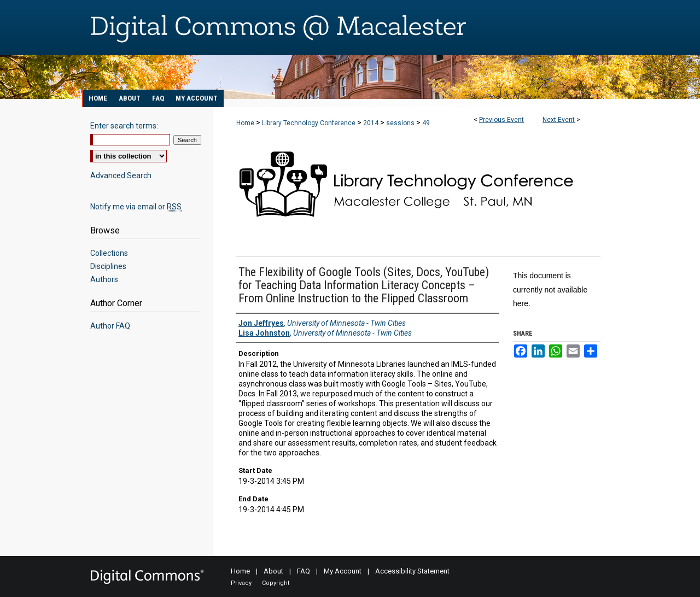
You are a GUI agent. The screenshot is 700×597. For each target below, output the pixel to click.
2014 (372, 123)
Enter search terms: (124, 126)
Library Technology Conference (310, 123)
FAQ (304, 571)
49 (426, 123)
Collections (109, 253)
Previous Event (501, 120)
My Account (343, 571)
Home (245, 123)
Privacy (241, 583)
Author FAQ (110, 326)
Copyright (276, 583)
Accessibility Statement (412, 571)
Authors (104, 279)
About (273, 571)
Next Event (559, 120)
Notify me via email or (136, 207)
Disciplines (108, 266)
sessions (401, 123)
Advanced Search (121, 175)
